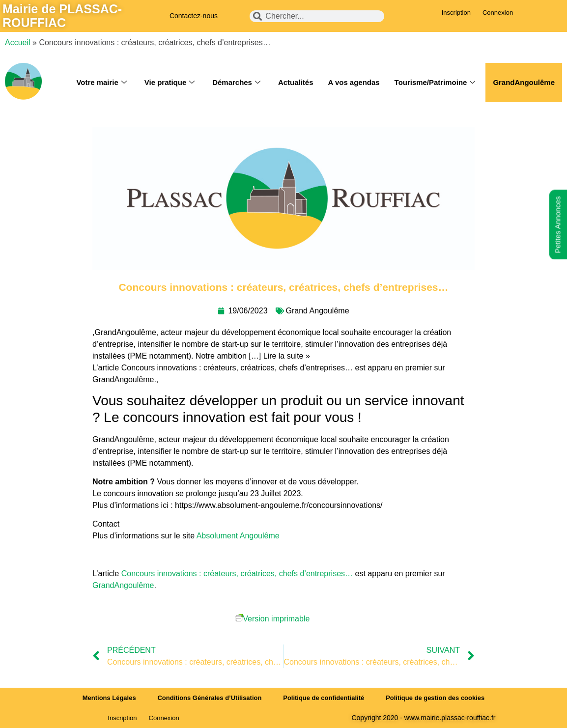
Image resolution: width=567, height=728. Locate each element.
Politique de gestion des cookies (436, 698)
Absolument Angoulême (239, 536)
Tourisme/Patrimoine (435, 83)
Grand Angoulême (318, 311)
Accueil (18, 42)
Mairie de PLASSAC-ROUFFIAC (62, 16)
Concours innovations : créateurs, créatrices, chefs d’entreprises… (237, 574)
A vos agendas (354, 82)
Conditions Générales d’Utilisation (209, 698)
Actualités (295, 82)
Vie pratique (169, 83)
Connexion (498, 13)
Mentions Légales (109, 698)
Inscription (456, 13)
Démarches (236, 83)
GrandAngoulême (524, 82)
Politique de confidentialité (324, 698)
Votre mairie (101, 83)
